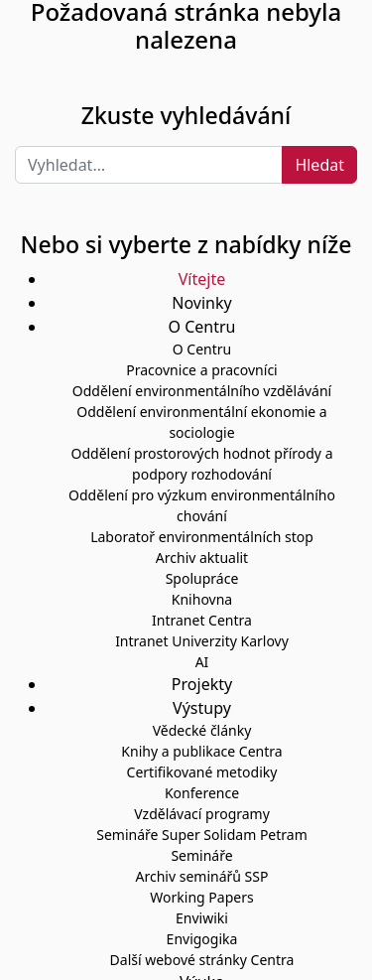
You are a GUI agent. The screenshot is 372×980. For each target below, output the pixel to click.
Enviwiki (202, 918)
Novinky (201, 303)
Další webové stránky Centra (202, 960)
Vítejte (202, 279)
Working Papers (201, 897)
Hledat (319, 165)
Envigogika (202, 939)
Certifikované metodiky (202, 772)
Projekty (202, 684)
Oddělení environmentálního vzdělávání (202, 391)
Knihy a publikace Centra (201, 751)
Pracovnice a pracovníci (201, 370)
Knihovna (202, 599)
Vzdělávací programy (202, 814)
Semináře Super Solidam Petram (202, 835)
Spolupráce (202, 578)
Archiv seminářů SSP (202, 876)
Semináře (201, 855)
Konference (202, 793)
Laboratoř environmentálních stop (202, 537)
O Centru (202, 349)
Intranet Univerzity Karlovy (202, 641)
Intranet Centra (202, 620)
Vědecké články (202, 730)
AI (202, 662)
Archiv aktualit (202, 558)
